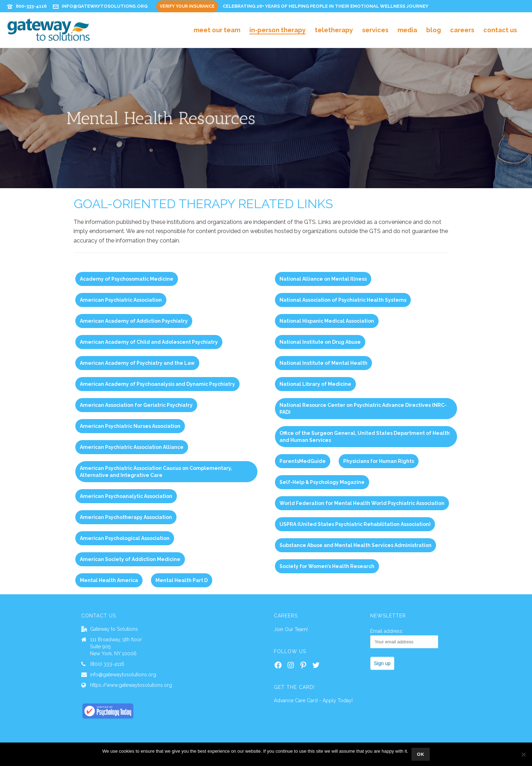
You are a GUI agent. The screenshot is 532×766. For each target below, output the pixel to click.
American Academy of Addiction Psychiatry (134, 321)
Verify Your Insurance (187, 6)
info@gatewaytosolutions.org (105, 6)
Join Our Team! (291, 629)
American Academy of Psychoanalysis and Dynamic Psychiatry (157, 384)
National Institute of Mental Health (323, 363)
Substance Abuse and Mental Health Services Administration (355, 545)
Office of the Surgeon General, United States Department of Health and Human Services (365, 437)
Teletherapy (334, 30)
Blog (434, 30)
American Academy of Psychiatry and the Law (137, 363)
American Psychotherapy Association (126, 517)
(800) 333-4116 (107, 664)
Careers (462, 30)
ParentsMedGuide (303, 461)
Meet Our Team (217, 30)
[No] (523, 754)
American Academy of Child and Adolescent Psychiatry (149, 342)
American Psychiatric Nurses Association (130, 426)
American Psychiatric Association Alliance (132, 447)
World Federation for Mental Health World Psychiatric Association (362, 503)
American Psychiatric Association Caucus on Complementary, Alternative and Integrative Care (156, 472)
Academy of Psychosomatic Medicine (127, 279)
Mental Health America (109, 580)
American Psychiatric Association (121, 300)
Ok (421, 754)
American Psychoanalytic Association (126, 496)
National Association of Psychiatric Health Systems (343, 300)
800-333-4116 (31, 6)
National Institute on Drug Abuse (320, 342)
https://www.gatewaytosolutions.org (131, 685)
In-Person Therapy (278, 30)
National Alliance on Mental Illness (323, 279)
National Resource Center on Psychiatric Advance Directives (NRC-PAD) (363, 409)
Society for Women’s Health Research (327, 566)
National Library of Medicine (315, 384)
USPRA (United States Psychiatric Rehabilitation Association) (355, 524)
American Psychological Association (125, 538)
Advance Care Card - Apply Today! (313, 700)
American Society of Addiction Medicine (130, 559)
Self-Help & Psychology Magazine (322, 482)
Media (407, 30)
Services (375, 30)
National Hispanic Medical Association (327, 321)
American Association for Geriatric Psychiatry (136, 405)
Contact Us (500, 30)
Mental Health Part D (182, 580)
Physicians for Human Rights (379, 461)
